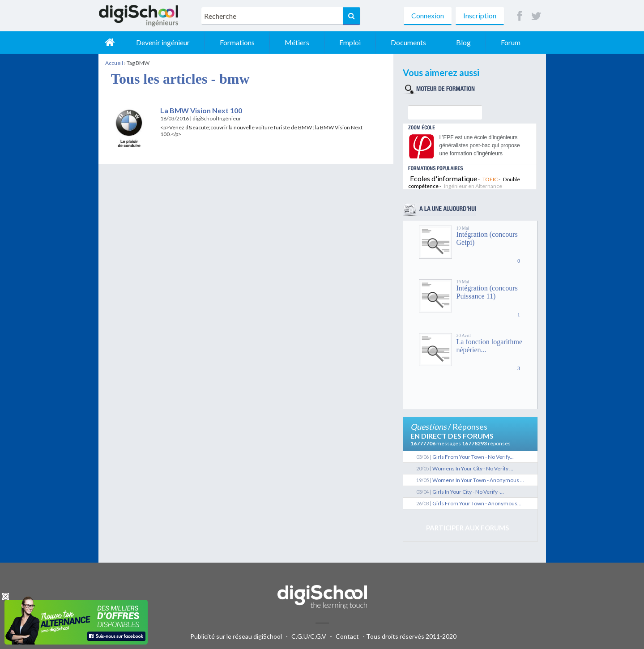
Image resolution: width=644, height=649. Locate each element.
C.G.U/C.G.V (309, 636)
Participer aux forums (467, 528)
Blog (463, 42)
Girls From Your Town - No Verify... (473, 457)
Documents (408, 42)
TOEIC (490, 179)
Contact (347, 636)
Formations (237, 42)
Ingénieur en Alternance (473, 186)
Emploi (350, 42)
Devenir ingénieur (163, 42)
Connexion (428, 15)
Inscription (480, 15)
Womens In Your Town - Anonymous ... (478, 480)
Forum (511, 42)
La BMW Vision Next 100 (201, 110)
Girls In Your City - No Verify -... (468, 492)
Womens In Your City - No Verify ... (473, 468)
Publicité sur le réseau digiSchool (236, 636)
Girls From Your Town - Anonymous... (477, 503)
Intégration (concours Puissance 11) (487, 292)
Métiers (297, 42)
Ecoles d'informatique (444, 178)
